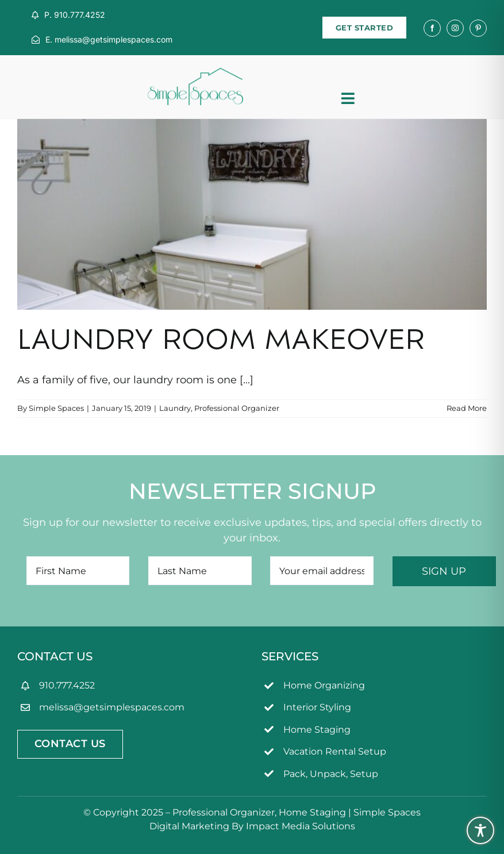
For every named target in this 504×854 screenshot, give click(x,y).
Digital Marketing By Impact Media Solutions (252, 826)
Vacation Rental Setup (335, 751)
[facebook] (432, 28)
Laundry (175, 408)
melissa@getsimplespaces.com (112, 707)
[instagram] (455, 28)
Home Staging (317, 730)
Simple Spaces (56, 408)
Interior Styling (317, 707)
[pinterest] (478, 28)
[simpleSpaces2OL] (196, 73)
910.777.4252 (67, 685)
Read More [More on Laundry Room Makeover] (467, 408)
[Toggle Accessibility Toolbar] (480, 830)
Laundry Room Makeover (221, 342)
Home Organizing (324, 685)
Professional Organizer (237, 408)
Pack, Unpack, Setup (331, 774)
